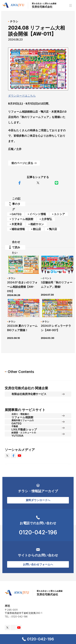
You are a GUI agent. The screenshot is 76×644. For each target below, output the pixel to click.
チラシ (14, 21)
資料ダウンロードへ (38, 500)
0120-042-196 (38, 639)
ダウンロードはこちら (22, 96)
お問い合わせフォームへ (38, 564)
